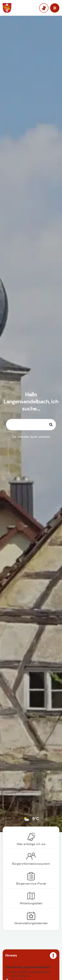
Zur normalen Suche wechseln (31, 437)
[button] (6, 974)
